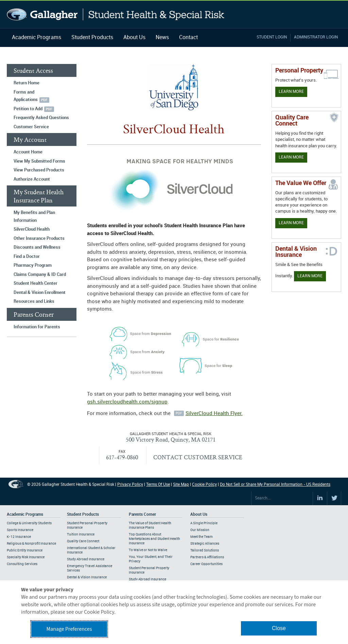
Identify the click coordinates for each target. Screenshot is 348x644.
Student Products (92, 38)
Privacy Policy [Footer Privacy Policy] (130, 485)
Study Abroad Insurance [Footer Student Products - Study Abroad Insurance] (86, 559)
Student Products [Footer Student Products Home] (83, 515)
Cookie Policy (204, 485)
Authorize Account (32, 179)
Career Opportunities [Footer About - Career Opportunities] (206, 564)
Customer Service (31, 127)
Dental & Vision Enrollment (40, 293)
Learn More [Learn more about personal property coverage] (291, 92)
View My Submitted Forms (39, 161)
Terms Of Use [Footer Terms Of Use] (158, 485)
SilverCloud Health (32, 229)
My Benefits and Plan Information (34, 217)
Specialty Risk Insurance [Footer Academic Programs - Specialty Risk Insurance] (26, 557)
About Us (134, 38)
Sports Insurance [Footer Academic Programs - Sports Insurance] (20, 530)
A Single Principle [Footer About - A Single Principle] (204, 523)
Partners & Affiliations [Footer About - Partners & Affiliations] (207, 557)
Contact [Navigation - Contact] (188, 38)
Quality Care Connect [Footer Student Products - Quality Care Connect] (83, 541)
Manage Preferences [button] (69, 629)
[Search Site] (282, 498)
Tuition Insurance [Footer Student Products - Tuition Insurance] (81, 534)
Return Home (27, 83)
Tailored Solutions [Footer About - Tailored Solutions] (205, 550)
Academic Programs (37, 38)
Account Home (28, 152)
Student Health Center (36, 283)
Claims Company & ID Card (40, 275)
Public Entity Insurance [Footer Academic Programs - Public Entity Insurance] (25, 550)
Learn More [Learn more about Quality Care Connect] (291, 157)
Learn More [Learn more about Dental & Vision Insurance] (310, 276)
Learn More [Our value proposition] (291, 223)
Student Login (272, 37)
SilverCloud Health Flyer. (214, 414)
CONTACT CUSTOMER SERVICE (198, 457)
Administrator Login (316, 37)
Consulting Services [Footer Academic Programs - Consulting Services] (22, 564)
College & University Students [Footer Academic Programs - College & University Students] (29, 523)
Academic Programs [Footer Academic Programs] (25, 515)
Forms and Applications (26, 96)
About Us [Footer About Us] (199, 515)
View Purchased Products (39, 170)
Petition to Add (28, 109)
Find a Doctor (27, 257)
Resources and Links (34, 301)
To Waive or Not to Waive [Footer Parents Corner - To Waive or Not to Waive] (148, 550)
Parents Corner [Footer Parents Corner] (142, 515)
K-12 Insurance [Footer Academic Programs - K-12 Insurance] (19, 537)
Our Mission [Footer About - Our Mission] (200, 530)
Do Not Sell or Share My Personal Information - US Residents (275, 485)
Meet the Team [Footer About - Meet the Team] (202, 537)
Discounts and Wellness (37, 247)
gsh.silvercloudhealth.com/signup (127, 402)
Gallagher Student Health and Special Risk (116, 14)
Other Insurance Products (39, 238)
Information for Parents (37, 327)
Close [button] (279, 628)
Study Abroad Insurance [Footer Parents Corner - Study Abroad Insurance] (147, 579)
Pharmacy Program (33, 265)
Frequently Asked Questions (41, 118)
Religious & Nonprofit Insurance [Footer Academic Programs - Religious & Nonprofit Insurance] (31, 544)
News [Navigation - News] (162, 38)
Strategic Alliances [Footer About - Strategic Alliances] (205, 544)
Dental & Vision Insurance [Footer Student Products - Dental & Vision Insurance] (87, 577)
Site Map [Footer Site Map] (181, 485)
